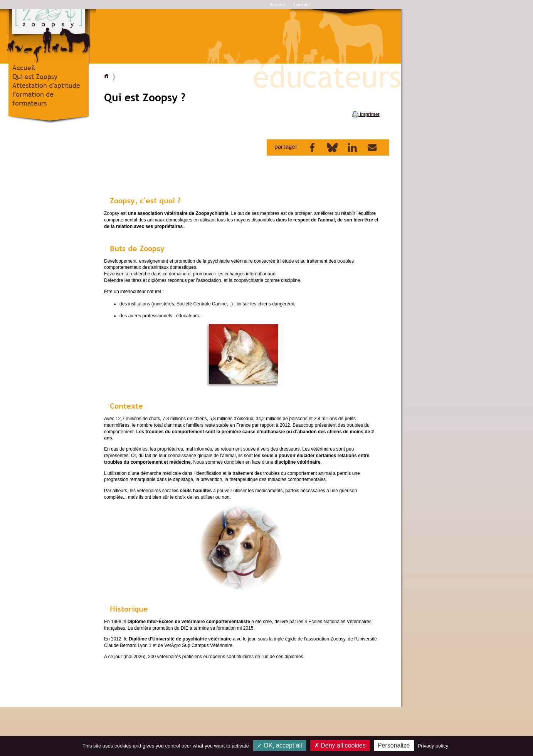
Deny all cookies (340, 745)
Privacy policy (433, 746)
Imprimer (366, 114)
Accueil (277, 5)
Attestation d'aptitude (46, 85)
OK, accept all (280, 745)
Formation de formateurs (33, 99)
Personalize (394, 745)
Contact (302, 5)
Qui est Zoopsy (35, 76)
